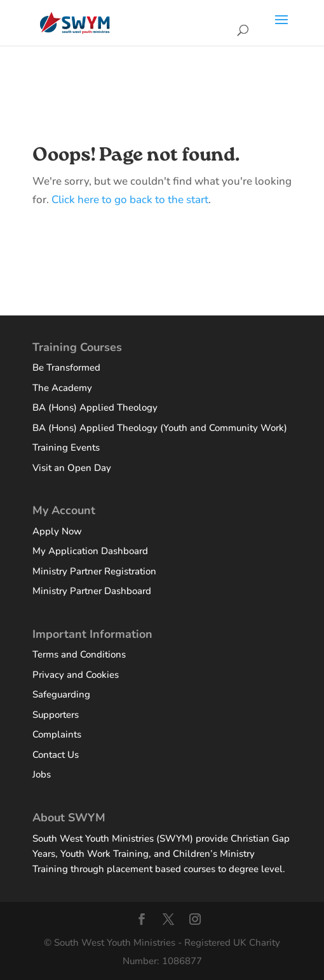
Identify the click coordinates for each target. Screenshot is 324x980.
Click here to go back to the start (130, 200)
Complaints (57, 734)
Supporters (56, 715)
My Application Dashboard (90, 551)
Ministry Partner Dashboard (92, 591)
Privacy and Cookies (76, 675)
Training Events (66, 447)
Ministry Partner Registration (94, 571)
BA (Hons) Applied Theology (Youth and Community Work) (160, 428)
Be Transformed (66, 367)
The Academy (62, 388)
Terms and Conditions (79, 654)
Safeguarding (61, 694)
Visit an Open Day (72, 468)
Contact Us (56, 755)
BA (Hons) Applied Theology (95, 407)
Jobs (42, 774)
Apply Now (57, 531)
